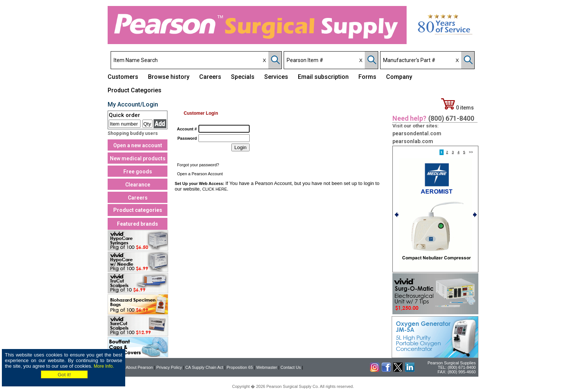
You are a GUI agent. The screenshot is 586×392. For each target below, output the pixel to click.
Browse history (169, 77)
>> (471, 152)
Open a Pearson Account (200, 174)
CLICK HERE (215, 189)
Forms (367, 77)
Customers (123, 77)
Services (276, 77)
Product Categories (135, 90)
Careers (210, 77)
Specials (243, 77)
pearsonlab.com (413, 141)
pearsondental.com (417, 133)
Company (399, 77)
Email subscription (323, 77)
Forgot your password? (198, 165)
